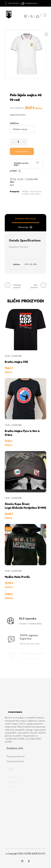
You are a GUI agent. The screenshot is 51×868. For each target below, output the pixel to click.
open (46, 34)
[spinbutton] (19, 142)
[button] (24, 141)
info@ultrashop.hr (32, 3)
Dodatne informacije (26, 218)
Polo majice (35, 194)
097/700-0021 (14, 3)
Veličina (14, 123)
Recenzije (25, 227)
